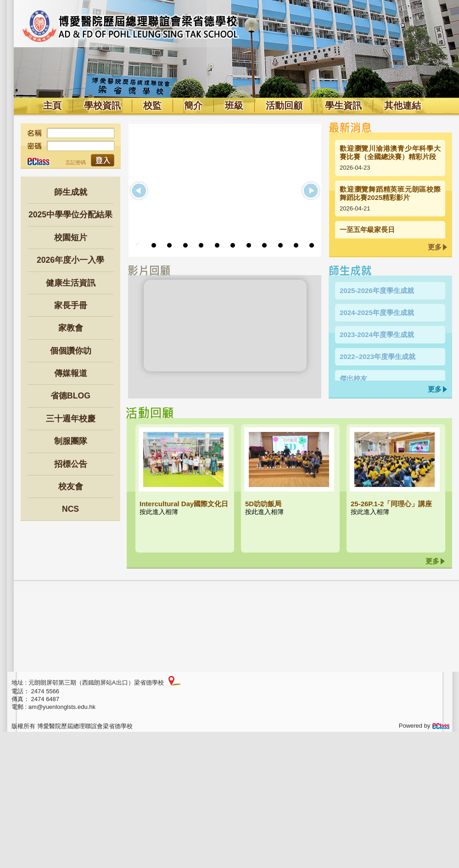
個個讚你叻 (71, 351)
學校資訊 (102, 105)
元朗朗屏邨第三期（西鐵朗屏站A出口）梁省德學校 (96, 683)
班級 (234, 105)
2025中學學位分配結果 (70, 215)
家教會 (71, 328)
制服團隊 (71, 441)
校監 (152, 105)
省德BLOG (70, 396)
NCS (70, 509)
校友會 (71, 487)
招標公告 (71, 464)
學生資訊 (343, 105)
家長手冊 (71, 305)
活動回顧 (284, 105)
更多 (435, 247)
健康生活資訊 (71, 283)
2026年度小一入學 (70, 260)
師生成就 (71, 192)
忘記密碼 (76, 162)
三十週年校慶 (71, 419)
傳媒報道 (71, 373)
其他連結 (403, 105)
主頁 (52, 105)
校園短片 (71, 238)
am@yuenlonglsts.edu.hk (62, 707)
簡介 (193, 105)
